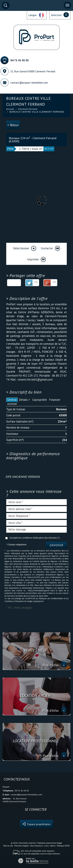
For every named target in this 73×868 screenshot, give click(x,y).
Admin (53, 846)
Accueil (10, 109)
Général (12, 400)
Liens (46, 846)
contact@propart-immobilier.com (29, 83)
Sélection (56, 15)
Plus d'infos (54, 665)
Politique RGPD (63, 846)
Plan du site (8, 846)
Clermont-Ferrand (28, 109)
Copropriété (40, 400)
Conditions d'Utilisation (14, 601)
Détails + (24, 400)
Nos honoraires (36, 846)
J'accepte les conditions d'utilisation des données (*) (35, 538)
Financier (55, 400)
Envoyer (56, 545)
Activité (12, 404)
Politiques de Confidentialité (51, 598)
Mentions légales (22, 846)
